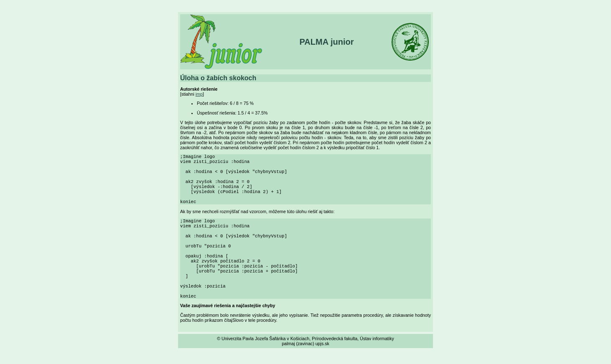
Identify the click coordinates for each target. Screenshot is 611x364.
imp (199, 94)
